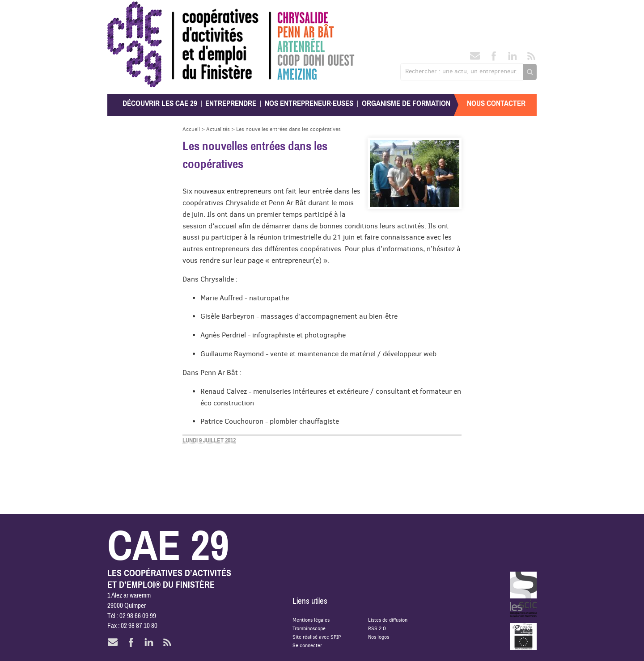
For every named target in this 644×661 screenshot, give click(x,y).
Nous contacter (496, 103)
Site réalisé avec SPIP (317, 637)
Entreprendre (231, 103)
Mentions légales (311, 620)
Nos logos (379, 637)
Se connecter (307, 645)
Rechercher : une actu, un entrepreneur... (463, 71)
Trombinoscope (309, 628)
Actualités (218, 129)
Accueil (191, 129)
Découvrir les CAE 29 (160, 103)
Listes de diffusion (388, 620)
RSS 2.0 (377, 628)
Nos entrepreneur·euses (309, 103)
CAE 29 (127, 10)
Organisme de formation (406, 103)
